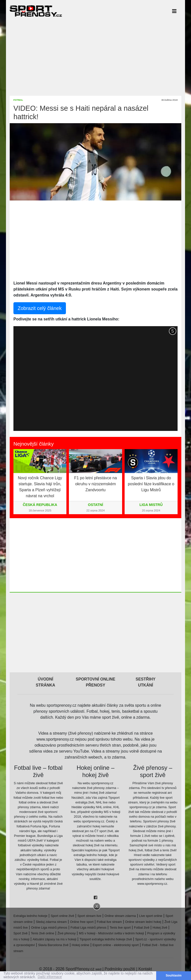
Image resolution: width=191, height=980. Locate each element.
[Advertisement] (95, 57)
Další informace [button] (50, 977)
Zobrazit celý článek (40, 308)
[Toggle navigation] (174, 11)
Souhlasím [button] (174, 976)
